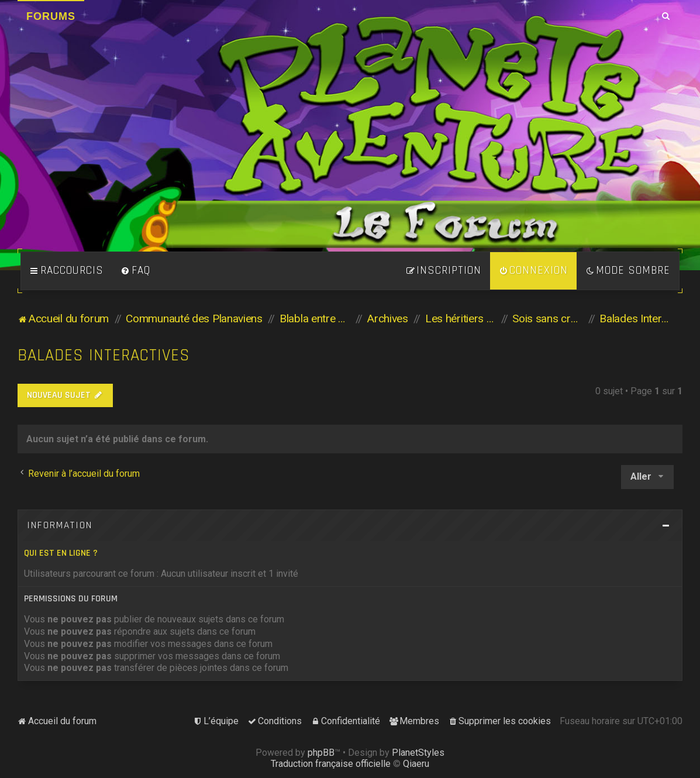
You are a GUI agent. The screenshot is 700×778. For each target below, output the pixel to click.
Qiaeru (416, 764)
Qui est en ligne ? (61, 553)
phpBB (321, 753)
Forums (51, 16)
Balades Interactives (104, 355)
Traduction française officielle (331, 764)
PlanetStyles (418, 753)
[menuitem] (136, 271)
